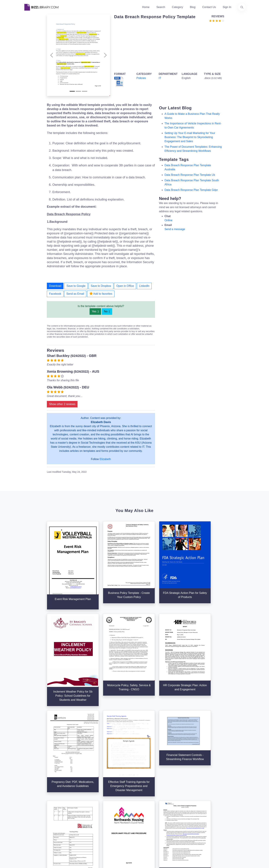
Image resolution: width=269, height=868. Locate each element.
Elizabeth (105, 459)
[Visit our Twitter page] (27, 828)
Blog (193, 7)
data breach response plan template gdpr (191, 190)
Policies (141, 78)
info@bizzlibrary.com (225, 792)
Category (177, 7)
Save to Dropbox (101, 286)
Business (142, 803)
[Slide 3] (85, 91)
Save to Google (76, 286)
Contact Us (209, 7)
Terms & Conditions (186, 798)
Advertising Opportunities (114, 814)
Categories (143, 798)
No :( (107, 311)
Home (146, 7)
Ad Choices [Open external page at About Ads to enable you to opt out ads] (181, 809)
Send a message (175, 229)
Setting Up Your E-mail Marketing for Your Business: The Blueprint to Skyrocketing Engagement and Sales (190, 137)
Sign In (227, 7)
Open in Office (125, 286)
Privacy (179, 803)
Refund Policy (183, 825)
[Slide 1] (72, 91)
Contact (104, 809)
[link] (27, 828)
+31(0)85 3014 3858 (224, 796)
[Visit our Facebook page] (36, 828)
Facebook (55, 294)
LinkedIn (144, 286)
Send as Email (75, 294)
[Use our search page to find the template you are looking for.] (242, 7)
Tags (139, 814)
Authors (104, 803)
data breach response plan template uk (190, 175)
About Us (104, 798)
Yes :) (95, 311)
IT (160, 78)
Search (161, 7)
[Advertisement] (168, 47)
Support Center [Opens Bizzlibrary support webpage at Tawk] (184, 792)
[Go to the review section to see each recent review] (217, 20)
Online (168, 220)
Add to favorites (101, 294)
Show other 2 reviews (62, 404)
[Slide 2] (78, 91)
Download (55, 286)
